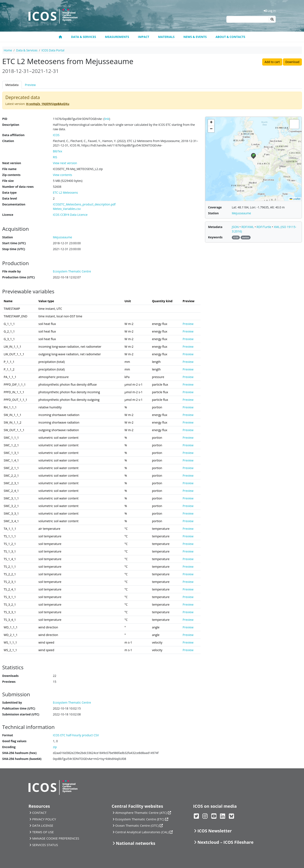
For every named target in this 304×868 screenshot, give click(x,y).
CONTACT (39, 813)
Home (8, 50)
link (107, 119)
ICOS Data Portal (53, 50)
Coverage (215, 207)
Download (292, 62)
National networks (136, 843)
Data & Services (83, 37)
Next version (12, 163)
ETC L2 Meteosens (65, 193)
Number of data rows (18, 187)
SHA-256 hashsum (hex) (20, 753)
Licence (8, 215)
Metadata (12, 85)
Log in (270, 11)
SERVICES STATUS (45, 845)
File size (8, 181)
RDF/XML (248, 227)
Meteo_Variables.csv (67, 209)
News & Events (195, 37)
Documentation (14, 204)
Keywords (215, 237)
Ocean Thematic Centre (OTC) (137, 825)
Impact (143, 37)
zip (55, 747)
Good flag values (14, 741)
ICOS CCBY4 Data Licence (70, 215)
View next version (65, 163)
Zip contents (12, 175)
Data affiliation (14, 135)
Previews (9, 682)
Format (8, 735)
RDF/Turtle (264, 227)
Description (11, 125)
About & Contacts (230, 37)
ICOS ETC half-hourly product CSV (76, 735)
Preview (30, 85)
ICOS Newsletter (215, 831)
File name (9, 169)
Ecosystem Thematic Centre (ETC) (140, 819)
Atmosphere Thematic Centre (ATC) (141, 813)
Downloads (10, 676)
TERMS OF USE (43, 832)
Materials (166, 37)
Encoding (9, 747)
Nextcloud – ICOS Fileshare (225, 842)
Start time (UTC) (14, 243)
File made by (12, 271)
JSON (236, 227)
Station (8, 237)
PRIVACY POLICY (44, 819)
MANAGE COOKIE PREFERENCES (56, 838)
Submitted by (12, 702)
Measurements (117, 37)
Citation (8, 141)
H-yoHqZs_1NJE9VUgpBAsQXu (48, 104)
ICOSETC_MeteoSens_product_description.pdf (84, 204)
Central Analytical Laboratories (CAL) (142, 832)
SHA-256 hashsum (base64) (22, 759)
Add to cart (272, 62)
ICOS (56, 135)
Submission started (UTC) (21, 714)
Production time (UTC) (19, 277)
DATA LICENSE (43, 825)
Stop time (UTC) (14, 249)
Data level (10, 198)
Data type (9, 193)
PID (5, 119)
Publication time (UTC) (19, 708)
